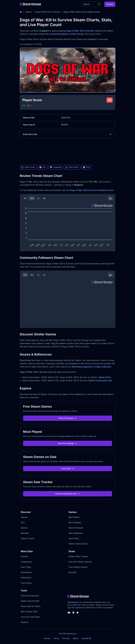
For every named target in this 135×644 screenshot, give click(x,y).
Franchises (26, 583)
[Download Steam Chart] (110, 198)
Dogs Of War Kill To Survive (48, 12)
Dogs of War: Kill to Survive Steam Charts (82, 12)
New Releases (76, 533)
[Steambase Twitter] (78, 613)
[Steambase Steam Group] (73, 613)
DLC (23, 522)
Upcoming (74, 538)
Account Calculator (30, 617)
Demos (24, 528)
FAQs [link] (87, 167)
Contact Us (86, 638)
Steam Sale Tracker (78, 556)
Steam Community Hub (100, 380)
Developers (27, 572)
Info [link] (42, 167)
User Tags (26, 567)
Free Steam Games (78, 567)
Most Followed (76, 528)
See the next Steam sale (67, 494)
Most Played (75, 522)
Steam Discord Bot (30, 601)
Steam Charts (28, 538)
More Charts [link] (72, 167)
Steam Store (105, 377)
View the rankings (68, 443)
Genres (24, 556)
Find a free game (67, 418)
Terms (56, 638)
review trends (77, 34)
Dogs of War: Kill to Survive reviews (88, 190)
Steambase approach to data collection (91, 367)
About (75, 638)
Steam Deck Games (78, 544)
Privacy (47, 638)
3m (25, 198)
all (44, 198)
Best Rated (74, 517)
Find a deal (67, 468)
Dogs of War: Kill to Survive (80, 31)
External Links (68, 134)
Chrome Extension (30, 596)
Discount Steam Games (80, 562)
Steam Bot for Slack (31, 606)
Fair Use (66, 638)
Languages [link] (56, 167)
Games (29, 12)
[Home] (21, 12)
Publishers (26, 578)
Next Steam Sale (29, 612)
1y (38, 198)
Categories (26, 562)
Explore (110, 4)
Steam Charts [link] (28, 167)
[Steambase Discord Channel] (69, 613)
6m (32, 198)
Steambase (73, 602)
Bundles (25, 533)
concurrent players (59, 34)
